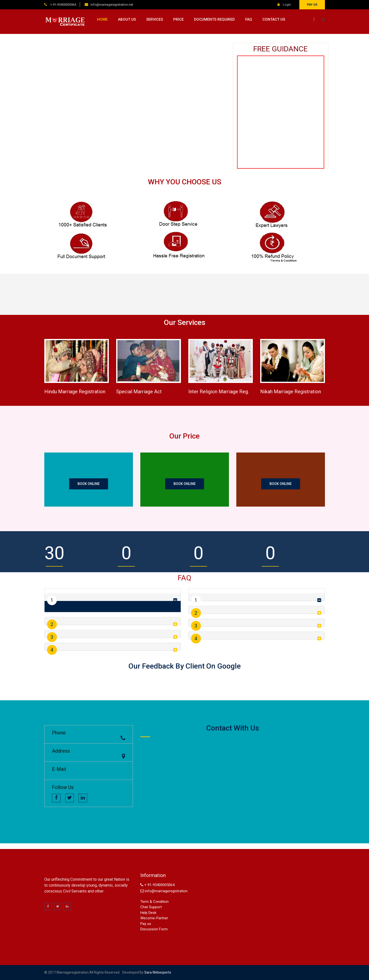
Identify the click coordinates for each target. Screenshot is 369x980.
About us (127, 19)
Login (284, 5)
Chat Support (151, 907)
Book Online (89, 484)
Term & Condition (154, 902)
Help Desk (148, 913)
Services (155, 19)
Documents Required (214, 19)
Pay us (312, 5)
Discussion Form (154, 929)
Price (178, 19)
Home (102, 19)
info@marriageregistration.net (112, 5)
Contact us (274, 19)
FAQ (249, 19)
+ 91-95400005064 (63, 5)
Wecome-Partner (154, 918)
